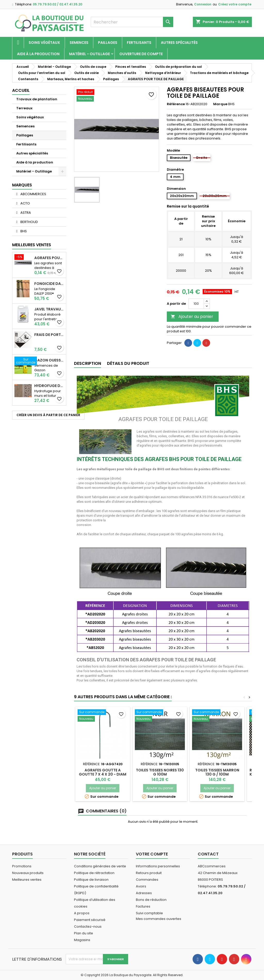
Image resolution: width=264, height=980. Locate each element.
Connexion (203, 4)
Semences (79, 43)
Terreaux (24, 108)
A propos (82, 913)
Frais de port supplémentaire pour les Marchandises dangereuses (49, 335)
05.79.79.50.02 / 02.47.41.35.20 (57, 4)
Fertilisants (139, 43)
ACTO (25, 203)
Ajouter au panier (192, 316)
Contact (208, 854)
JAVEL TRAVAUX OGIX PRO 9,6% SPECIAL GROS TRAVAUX (49, 309)
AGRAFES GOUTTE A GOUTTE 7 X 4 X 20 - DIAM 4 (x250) (103, 774)
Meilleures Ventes (32, 245)
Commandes (147, 880)
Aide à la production (38, 54)
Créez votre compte (235, 4)
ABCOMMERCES (33, 194)
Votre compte (152, 854)
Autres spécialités (179, 43)
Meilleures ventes (27, 880)
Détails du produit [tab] (128, 363)
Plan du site (84, 933)
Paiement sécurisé (90, 920)
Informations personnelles (158, 866)
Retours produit (149, 873)
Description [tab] (88, 363)
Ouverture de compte (141, 54)
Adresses (144, 893)
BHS (23, 231)
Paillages (108, 43)
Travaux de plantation (37, 99)
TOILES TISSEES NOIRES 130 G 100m (160, 772)
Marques (22, 185)
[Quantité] (196, 304)
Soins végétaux (44, 43)
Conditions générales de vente (100, 866)
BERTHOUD (29, 222)
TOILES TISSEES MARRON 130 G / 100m (217, 772)
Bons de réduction (151, 900)
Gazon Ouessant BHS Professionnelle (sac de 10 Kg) (49, 360)
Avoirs (141, 886)
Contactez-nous (88, 927)
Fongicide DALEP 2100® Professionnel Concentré (49, 284)
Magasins (82, 940)
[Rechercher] (132, 22)
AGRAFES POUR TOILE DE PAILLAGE (49, 258)
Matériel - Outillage (89, 54)
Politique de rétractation (94, 873)
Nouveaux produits (28, 873)
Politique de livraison (91, 880)
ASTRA (25, 213)
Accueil (21, 90)
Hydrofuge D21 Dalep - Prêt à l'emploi (49, 386)
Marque (220, 104)
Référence (176, 104)
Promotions (22, 866)
